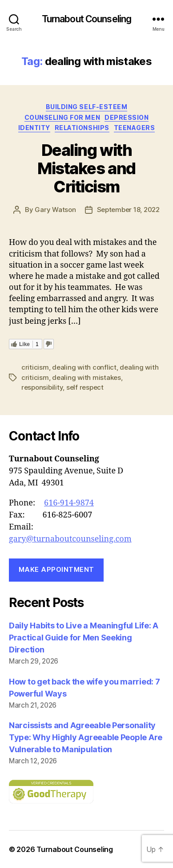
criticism (35, 367)
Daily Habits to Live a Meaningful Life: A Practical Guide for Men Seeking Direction (84, 638)
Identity (34, 128)
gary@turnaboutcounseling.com (70, 539)
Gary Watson (55, 210)
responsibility (42, 387)
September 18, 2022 (128, 210)
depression (127, 117)
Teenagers (135, 128)
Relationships (82, 128)
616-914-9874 (69, 503)
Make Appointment (56, 569)
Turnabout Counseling (87, 19)
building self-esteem (86, 107)
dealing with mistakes (86, 377)
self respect (85, 387)
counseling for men (62, 117)
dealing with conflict (84, 367)
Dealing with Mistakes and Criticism (86, 168)
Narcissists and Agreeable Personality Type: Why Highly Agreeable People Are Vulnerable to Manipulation (86, 737)
